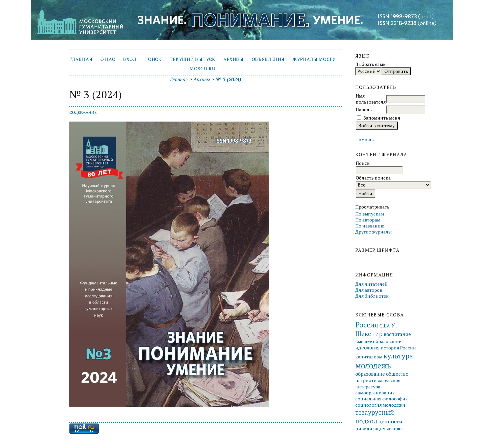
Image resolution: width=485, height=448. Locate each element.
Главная (81, 59)
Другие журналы (373, 232)
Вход (130, 59)
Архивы (233, 59)
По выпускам (370, 214)
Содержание (83, 112)
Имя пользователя (371, 99)
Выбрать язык (370, 64)
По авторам (368, 220)
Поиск (153, 59)
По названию (370, 226)
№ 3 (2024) (228, 79)
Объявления (268, 59)
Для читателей (371, 284)
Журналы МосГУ (314, 59)
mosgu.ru (202, 69)
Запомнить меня (382, 118)
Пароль (364, 110)
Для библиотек (372, 296)
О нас (108, 59)
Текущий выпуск (192, 59)
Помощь (364, 140)
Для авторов (369, 290)
